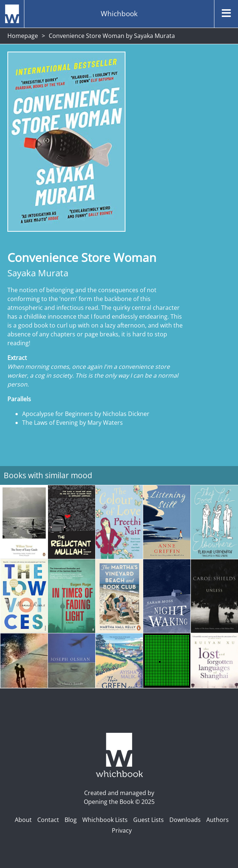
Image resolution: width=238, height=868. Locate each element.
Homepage (23, 36)
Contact (48, 820)
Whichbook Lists (105, 820)
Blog (71, 820)
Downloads (185, 820)
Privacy (122, 830)
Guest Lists (149, 820)
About (23, 820)
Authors (218, 820)
